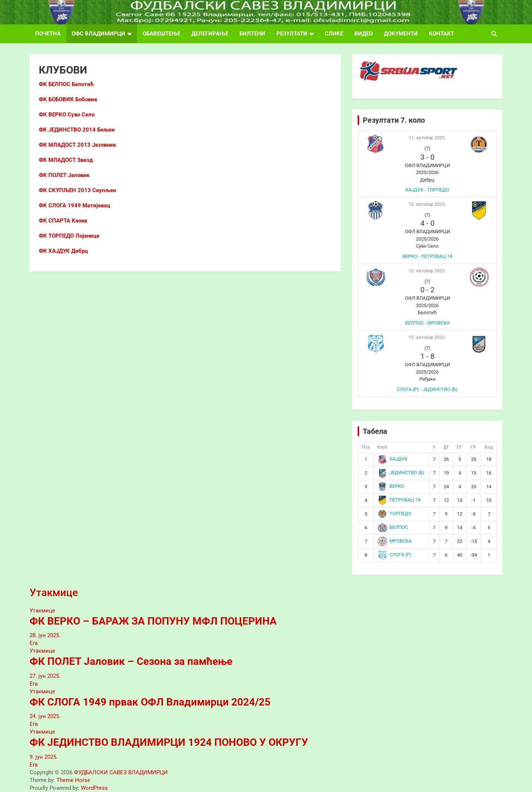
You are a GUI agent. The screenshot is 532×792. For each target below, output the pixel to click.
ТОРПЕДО (395, 514)
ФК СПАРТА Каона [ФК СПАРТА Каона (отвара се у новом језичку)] (63, 221)
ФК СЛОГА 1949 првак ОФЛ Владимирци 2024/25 (150, 702)
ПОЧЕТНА (48, 34)
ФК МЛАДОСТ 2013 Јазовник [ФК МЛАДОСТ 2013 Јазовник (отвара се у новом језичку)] (77, 145)
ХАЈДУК (393, 459)
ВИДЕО (364, 34)
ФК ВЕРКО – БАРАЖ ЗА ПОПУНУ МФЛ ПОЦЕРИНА (153, 621)
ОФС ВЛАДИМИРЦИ (98, 34)
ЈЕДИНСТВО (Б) (401, 473)
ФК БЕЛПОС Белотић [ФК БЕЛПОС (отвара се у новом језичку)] (66, 84)
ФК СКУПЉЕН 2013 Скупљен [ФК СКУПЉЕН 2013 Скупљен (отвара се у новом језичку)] (77, 190)
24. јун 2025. (45, 716)
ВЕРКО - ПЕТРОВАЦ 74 (427, 256)
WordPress (94, 788)
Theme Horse (73, 780)
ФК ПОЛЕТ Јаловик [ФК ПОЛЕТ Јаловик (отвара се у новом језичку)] (64, 175)
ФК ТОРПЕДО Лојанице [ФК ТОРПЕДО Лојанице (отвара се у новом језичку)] (69, 236)
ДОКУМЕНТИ (401, 34)
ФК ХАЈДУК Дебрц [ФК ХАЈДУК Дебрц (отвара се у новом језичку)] (63, 251)
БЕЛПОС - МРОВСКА (427, 323)
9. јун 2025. (44, 757)
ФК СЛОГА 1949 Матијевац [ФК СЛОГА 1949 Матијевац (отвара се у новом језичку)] (74, 205)
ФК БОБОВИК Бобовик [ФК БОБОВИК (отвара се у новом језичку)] (68, 99)
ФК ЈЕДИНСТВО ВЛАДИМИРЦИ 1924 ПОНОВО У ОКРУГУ (169, 742)
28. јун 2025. (45, 635)
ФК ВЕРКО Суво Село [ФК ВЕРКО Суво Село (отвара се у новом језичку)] (67, 115)
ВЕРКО (391, 486)
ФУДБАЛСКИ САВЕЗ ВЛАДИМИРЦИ (121, 772)
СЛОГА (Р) (395, 555)
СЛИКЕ (334, 34)
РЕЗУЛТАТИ (292, 34)
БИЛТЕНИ (252, 34)
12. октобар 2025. (427, 204)
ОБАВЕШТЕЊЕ (161, 34)
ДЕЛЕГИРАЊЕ (210, 34)
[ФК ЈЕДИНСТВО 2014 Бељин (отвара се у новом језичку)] (77, 130)
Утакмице (54, 593)
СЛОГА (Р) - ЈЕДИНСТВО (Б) (427, 389)
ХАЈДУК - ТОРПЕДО (427, 190)
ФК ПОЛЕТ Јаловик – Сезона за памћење (131, 661)
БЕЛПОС (393, 527)
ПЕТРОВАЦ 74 (399, 500)
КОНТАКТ (441, 34)
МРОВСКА (395, 541)
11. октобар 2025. (427, 138)
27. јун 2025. (45, 676)
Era (34, 643)
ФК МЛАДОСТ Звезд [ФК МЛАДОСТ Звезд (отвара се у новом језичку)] (66, 160)
